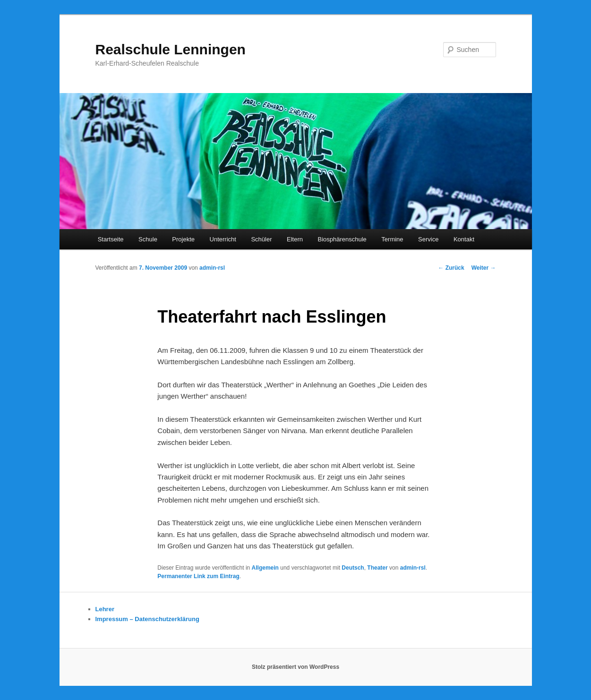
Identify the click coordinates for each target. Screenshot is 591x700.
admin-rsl (212, 268)
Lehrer (105, 609)
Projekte (183, 239)
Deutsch (353, 568)
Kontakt (464, 239)
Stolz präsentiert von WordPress (295, 667)
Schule (148, 239)
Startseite (111, 239)
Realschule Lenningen (171, 49)
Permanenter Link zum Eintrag (198, 576)
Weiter (484, 268)
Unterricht (223, 239)
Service (428, 239)
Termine (392, 239)
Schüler (261, 239)
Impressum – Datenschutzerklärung (147, 619)
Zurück (451, 268)
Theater (377, 568)
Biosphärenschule (342, 239)
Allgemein (265, 568)
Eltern (295, 239)
